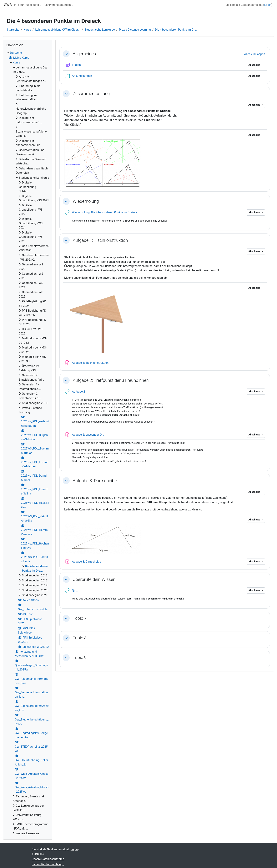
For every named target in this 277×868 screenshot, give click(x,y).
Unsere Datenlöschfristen (48, 859)
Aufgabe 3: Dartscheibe (95, 481)
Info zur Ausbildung (26, 5)
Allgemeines (84, 54)
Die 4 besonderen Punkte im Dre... (177, 30)
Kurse (27, 30)
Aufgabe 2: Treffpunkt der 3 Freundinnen (111, 380)
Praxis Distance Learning (135, 30)
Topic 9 (80, 657)
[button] (66, 54)
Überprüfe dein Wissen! (95, 579)
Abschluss (255, 65)
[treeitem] (28, 443)
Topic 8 (80, 638)
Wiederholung (86, 201)
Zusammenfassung (91, 93)
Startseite (13, 30)
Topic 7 (80, 618)
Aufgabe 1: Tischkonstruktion (100, 240)
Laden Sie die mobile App (48, 864)
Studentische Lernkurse (100, 30)
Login (268, 5)
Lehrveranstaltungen (58, 5)
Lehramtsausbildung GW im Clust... (58, 30)
